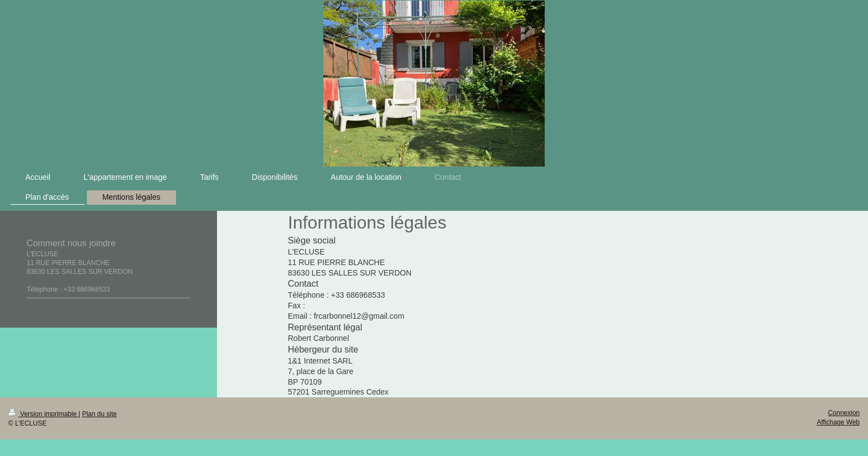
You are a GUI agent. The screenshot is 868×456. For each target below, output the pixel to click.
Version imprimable (43, 414)
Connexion (844, 413)
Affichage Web (838, 422)
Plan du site (99, 414)
